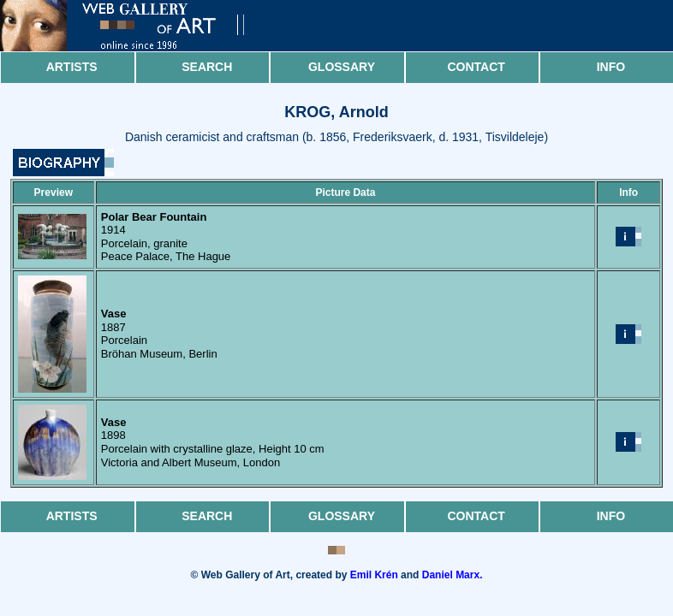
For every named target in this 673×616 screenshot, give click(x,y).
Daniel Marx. (453, 575)
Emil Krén (374, 575)
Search (207, 67)
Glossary (342, 67)
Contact (476, 67)
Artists (72, 67)
